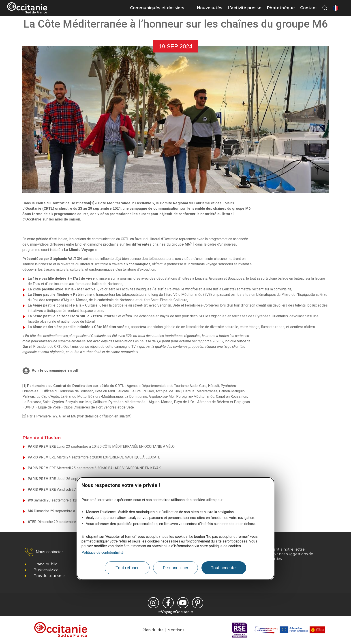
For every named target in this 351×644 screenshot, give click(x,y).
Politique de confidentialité (103, 552)
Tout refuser (127, 568)
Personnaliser (176, 568)
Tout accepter (224, 568)
